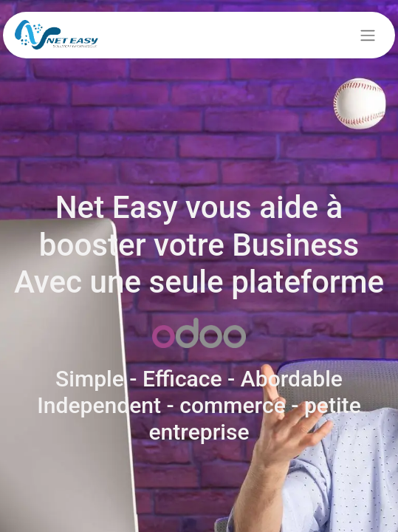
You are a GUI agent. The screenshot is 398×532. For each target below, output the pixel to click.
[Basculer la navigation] (368, 35)
